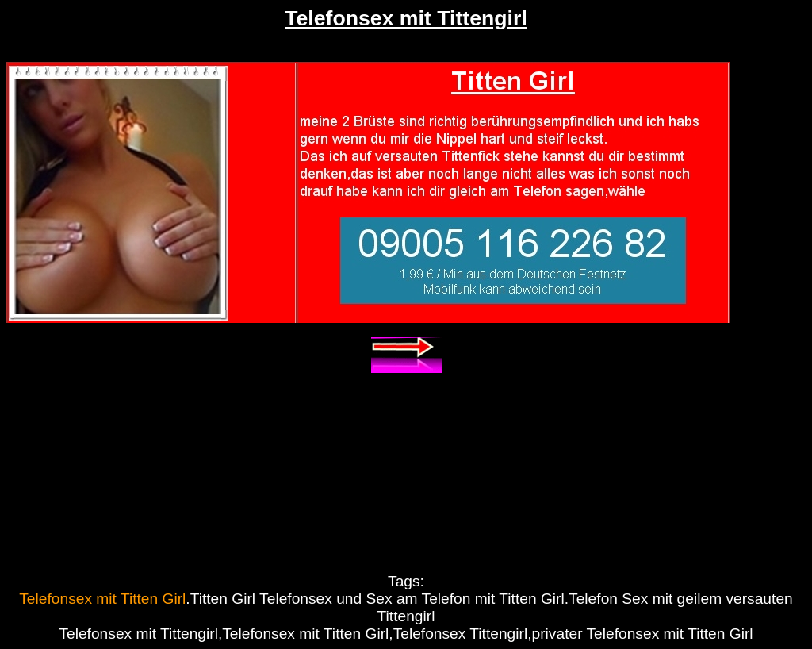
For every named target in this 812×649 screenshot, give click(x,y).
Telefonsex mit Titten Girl (102, 599)
